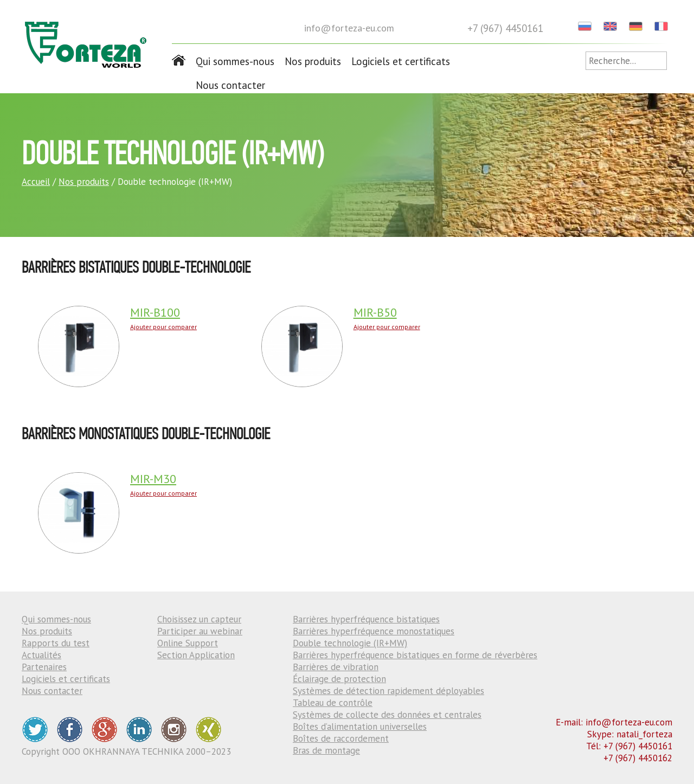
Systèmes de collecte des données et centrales (387, 715)
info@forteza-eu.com (349, 28)
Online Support (188, 643)
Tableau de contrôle (333, 703)
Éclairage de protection (339, 679)
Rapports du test (56, 643)
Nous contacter (230, 85)
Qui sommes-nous (235, 61)
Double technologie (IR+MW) (350, 643)
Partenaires (44, 667)
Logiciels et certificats (401, 61)
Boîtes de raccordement (341, 738)
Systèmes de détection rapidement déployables (388, 691)
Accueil (36, 182)
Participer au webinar (200, 631)
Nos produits (313, 61)
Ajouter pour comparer (163, 327)
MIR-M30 (153, 479)
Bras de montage (326, 750)
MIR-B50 (375, 312)
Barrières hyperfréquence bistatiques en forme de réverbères (415, 655)
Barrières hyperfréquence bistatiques (366, 619)
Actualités (41, 655)
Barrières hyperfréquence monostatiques (374, 631)
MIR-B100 (155, 312)
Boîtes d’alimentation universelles (360, 727)
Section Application (196, 655)
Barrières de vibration (336, 667)
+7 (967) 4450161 (505, 28)
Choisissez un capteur (199, 619)
